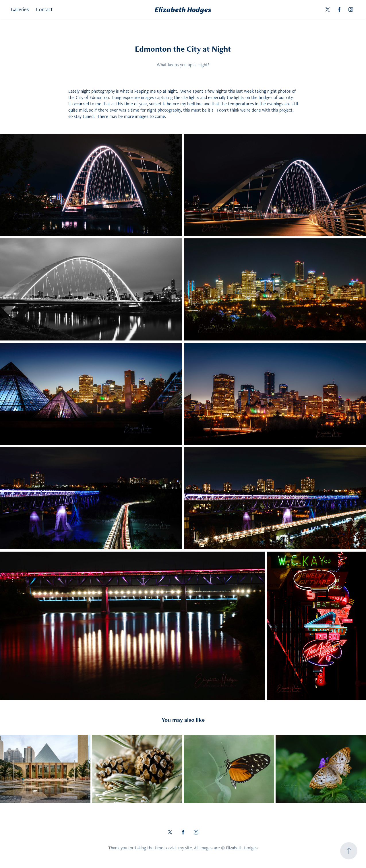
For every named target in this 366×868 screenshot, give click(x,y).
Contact (44, 9)
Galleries (20, 9)
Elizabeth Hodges (183, 9)
